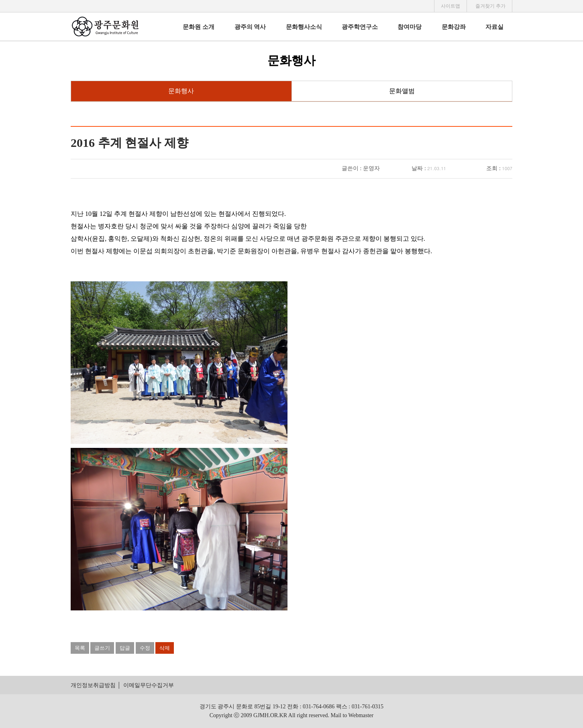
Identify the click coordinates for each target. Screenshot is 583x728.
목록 (80, 648)
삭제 (165, 648)
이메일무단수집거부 (149, 685)
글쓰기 (102, 648)
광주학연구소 (360, 27)
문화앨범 (402, 91)
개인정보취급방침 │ (96, 685)
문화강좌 (454, 27)
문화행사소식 (304, 27)
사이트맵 (450, 6)
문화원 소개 (199, 27)
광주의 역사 (250, 27)
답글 (125, 648)
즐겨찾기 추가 (490, 6)
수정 (145, 648)
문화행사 (181, 91)
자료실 (494, 27)
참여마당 (410, 27)
